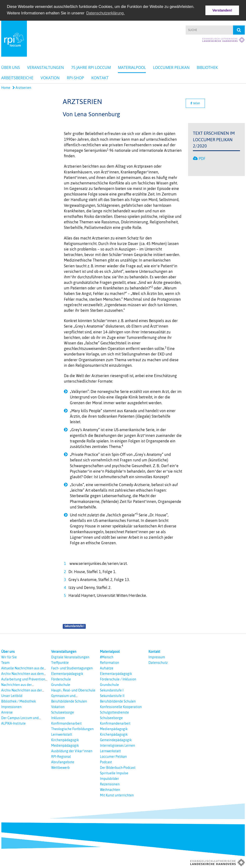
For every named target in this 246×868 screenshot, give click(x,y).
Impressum (157, 657)
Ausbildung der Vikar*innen (72, 751)
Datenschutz (158, 662)
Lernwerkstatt (62, 734)
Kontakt (100, 77)
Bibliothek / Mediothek (18, 701)
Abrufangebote (63, 762)
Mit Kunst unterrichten (117, 795)
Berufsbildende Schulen (69, 701)
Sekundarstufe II (112, 695)
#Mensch (107, 657)
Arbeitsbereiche (17, 77)
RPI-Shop (75, 77)
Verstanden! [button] (222, 10)
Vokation (50, 77)
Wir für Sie (9, 657)
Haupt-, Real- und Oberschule (73, 690)
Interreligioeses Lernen (117, 745)
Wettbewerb (60, 767)
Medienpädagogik (65, 745)
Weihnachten (110, 789)
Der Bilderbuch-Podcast (118, 767)
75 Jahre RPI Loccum (91, 67)
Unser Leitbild (12, 695)
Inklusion (58, 717)
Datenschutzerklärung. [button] (105, 13)
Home (6, 87)
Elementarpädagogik (67, 673)
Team (5, 662)
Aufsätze (107, 668)
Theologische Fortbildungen (72, 728)
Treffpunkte (60, 662)
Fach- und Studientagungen (72, 668)
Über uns (11, 67)
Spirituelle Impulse (114, 773)
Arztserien (22, 87)
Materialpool (132, 67)
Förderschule (61, 679)
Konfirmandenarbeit (66, 723)
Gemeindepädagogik (116, 740)
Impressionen (11, 706)
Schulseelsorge (63, 712)
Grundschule (61, 684)
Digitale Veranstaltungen (70, 657)
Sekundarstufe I (74, 626)
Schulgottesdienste (114, 712)
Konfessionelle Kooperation (121, 706)
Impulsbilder (109, 778)
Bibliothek (207, 67)
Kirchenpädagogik (65, 740)
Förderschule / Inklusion (118, 679)
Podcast (106, 762)
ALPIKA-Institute (13, 723)
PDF (202, 158)
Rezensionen (110, 784)
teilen (195, 103)
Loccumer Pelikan (171, 67)
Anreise (7, 712)
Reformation (110, 662)
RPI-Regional (61, 756)
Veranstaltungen (46, 67)
